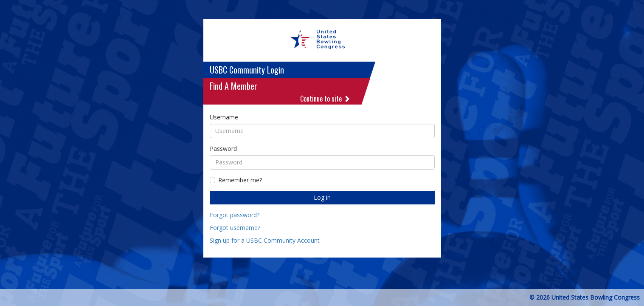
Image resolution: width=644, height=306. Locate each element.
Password (223, 149)
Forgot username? (235, 228)
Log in (322, 197)
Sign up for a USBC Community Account (265, 240)
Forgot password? (235, 215)
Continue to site (325, 99)
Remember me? (236, 180)
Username (224, 117)
